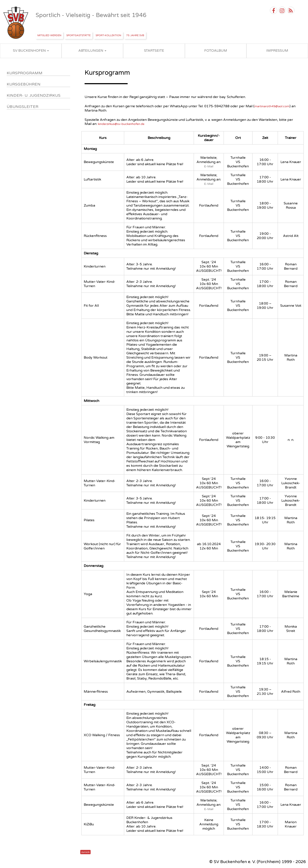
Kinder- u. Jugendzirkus (34, 95)
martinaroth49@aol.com (272, 106)
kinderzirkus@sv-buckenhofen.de (121, 124)
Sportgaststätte (78, 35)
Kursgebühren (24, 84)
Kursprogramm (25, 73)
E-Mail (209, 166)
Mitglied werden (49, 35)
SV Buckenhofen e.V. (16, 23)
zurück (85, 852)
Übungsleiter (22, 107)
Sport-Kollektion (108, 35)
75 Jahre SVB (135, 35)
